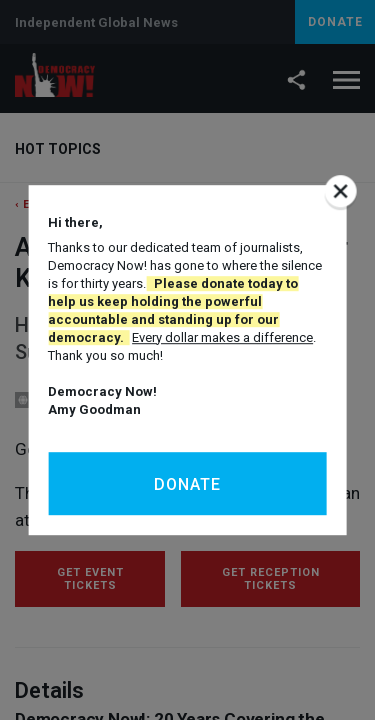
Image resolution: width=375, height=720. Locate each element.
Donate (187, 484)
